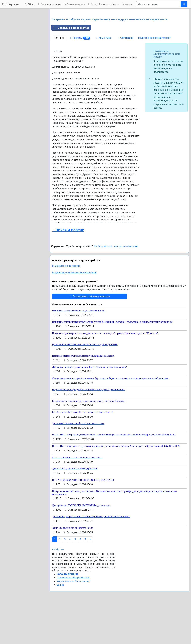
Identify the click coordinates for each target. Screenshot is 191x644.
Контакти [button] (127, 4)
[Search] (158, 4)
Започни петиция (49, 4)
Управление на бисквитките (73, 623)
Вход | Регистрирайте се (103, 4)
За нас (61, 627)
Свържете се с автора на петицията (116, 288)
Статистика (125, 80)
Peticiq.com (10, 4)
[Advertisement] (119, 34)
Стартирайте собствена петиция (89, 338)
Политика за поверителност (154, 80)
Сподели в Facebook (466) (70, 70)
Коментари (103, 80)
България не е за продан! (66, 308)
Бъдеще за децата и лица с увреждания (74, 314)
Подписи (79, 80)
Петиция (59, 80)
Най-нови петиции (74, 4)
